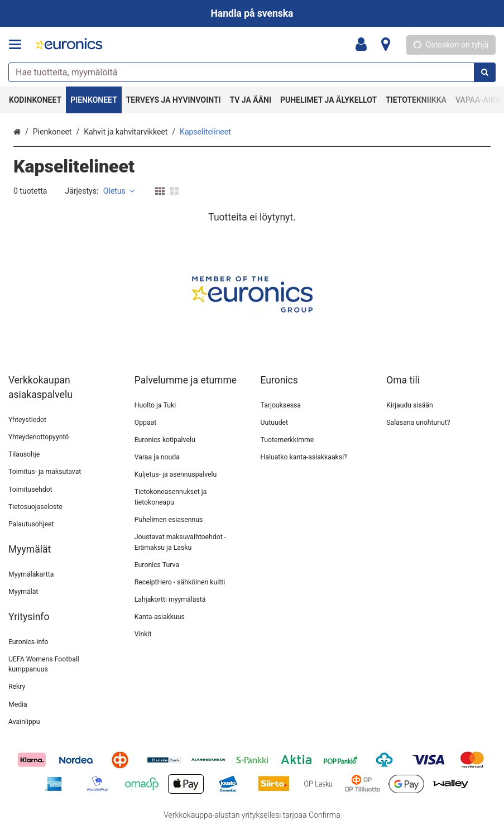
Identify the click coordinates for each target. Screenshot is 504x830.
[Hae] (485, 72)
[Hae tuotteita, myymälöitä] (252, 72)
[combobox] (252, 72)
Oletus (119, 191)
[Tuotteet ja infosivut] (18, 45)
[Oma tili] (364, 45)
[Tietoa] (386, 45)
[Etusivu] (69, 45)
